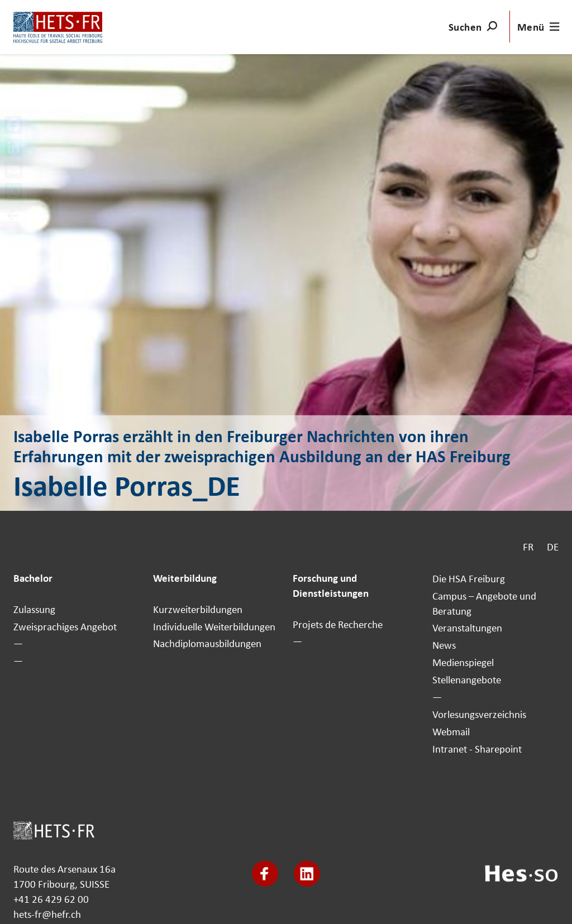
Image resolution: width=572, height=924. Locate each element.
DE (553, 547)
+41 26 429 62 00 (51, 899)
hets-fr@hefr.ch (47, 914)
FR (528, 547)
